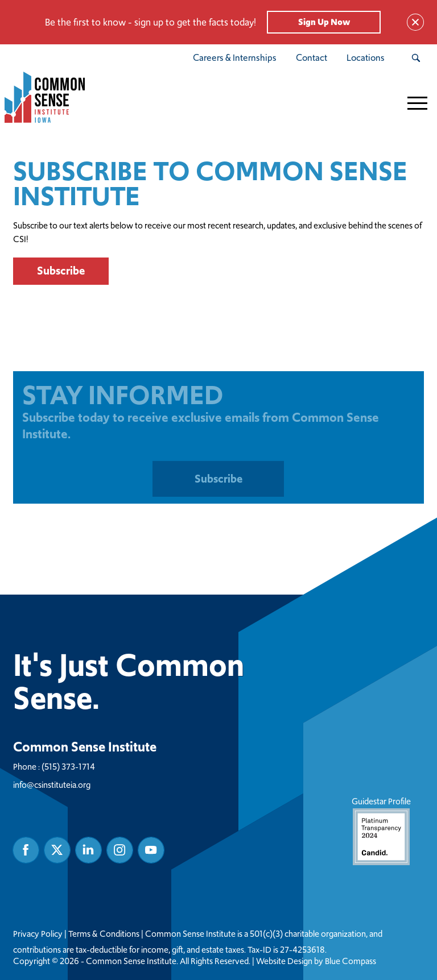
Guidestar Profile (381, 830)
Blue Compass (351, 961)
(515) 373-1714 (68, 766)
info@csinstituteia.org (52, 784)
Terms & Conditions (104, 933)
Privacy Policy (38, 933)
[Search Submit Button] (416, 58)
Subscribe (61, 271)
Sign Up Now (324, 22)
